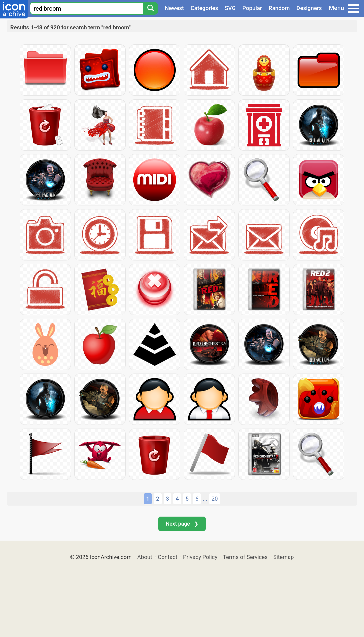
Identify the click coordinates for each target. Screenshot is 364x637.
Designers (309, 8)
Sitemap (284, 557)
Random (279, 8)
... (205, 499)
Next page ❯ (182, 524)
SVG (230, 8)
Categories (204, 8)
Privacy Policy (200, 557)
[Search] (150, 8)
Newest (174, 8)
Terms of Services (245, 557)
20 (215, 499)
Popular (252, 8)
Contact (167, 557)
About (145, 557)
